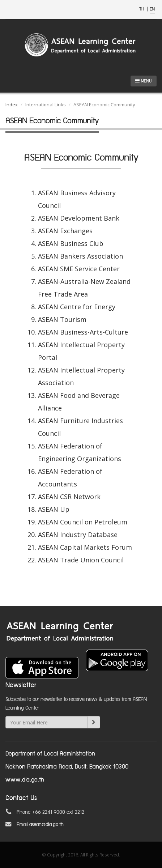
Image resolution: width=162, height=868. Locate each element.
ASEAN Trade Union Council (81, 560)
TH (142, 9)
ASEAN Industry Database (78, 535)
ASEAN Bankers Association (80, 256)
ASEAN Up (54, 509)
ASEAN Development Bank (79, 218)
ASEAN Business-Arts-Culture (83, 332)
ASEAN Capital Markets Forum (85, 547)
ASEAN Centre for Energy (77, 307)
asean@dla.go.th (46, 825)
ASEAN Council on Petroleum (83, 522)
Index (12, 105)
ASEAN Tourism (62, 319)
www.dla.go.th (25, 780)
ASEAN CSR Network (69, 497)
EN (152, 9)
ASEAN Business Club (71, 243)
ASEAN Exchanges (65, 231)
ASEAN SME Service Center (79, 269)
